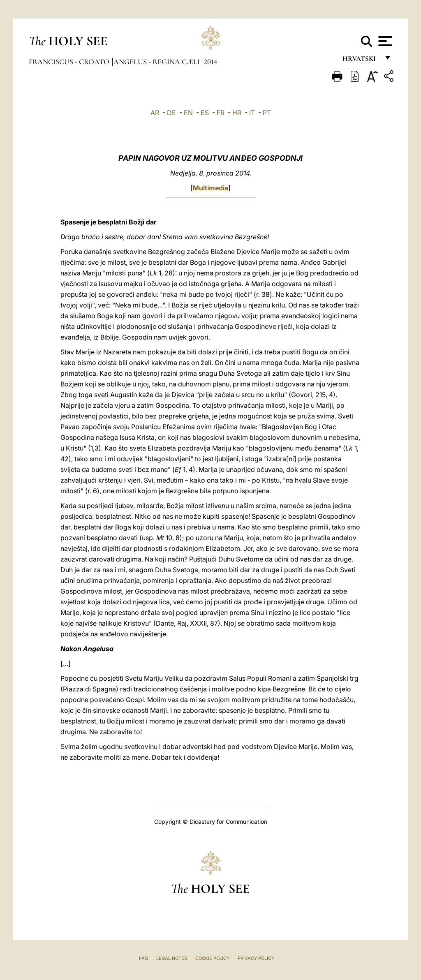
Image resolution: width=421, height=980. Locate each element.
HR (237, 113)
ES (205, 113)
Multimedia (210, 188)
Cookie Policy (212, 958)
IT (252, 113)
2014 (210, 62)
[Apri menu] (384, 41)
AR (155, 113)
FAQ (143, 958)
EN (188, 113)
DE (171, 113)
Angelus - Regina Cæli (157, 62)
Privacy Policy (256, 958)
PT (267, 113)
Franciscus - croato (70, 62)
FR (221, 113)
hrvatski (361, 61)
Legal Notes (172, 958)
